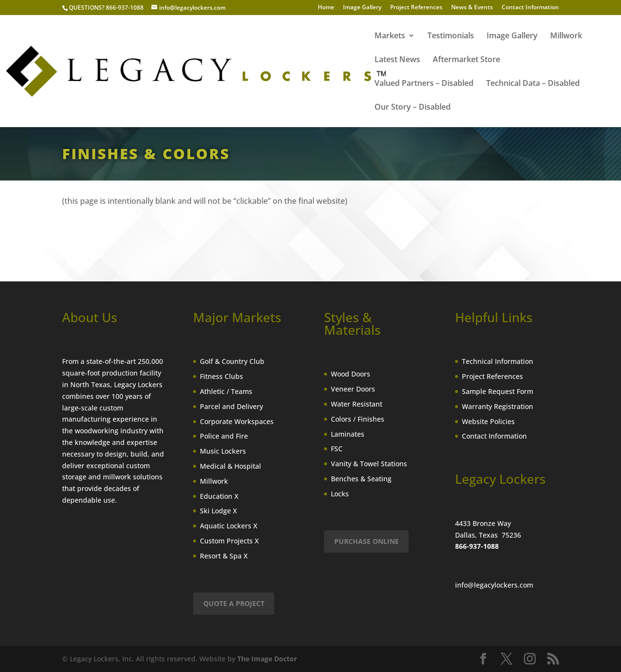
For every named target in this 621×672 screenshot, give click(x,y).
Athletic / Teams (226, 391)
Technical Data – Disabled (533, 84)
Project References (416, 8)
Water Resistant (357, 404)
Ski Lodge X (218, 511)
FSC (337, 449)
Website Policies (488, 421)
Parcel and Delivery (231, 406)
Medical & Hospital (230, 466)
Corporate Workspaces (237, 421)
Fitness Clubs (221, 376)
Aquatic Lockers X (229, 526)
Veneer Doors (353, 389)
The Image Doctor (267, 659)
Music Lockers (223, 451)
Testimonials (451, 36)
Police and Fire (224, 436)
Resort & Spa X (224, 556)
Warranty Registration (498, 406)
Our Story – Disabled (413, 108)
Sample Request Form (498, 391)
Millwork (566, 36)
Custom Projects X (229, 541)
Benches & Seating (361, 479)
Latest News (397, 60)
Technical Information (498, 361)
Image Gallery (362, 8)
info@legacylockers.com (494, 585)
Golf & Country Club (232, 361)
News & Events (472, 8)
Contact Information (530, 8)
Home (326, 8)
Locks (340, 494)
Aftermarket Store (466, 60)
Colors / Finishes (358, 419)
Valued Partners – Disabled (424, 84)
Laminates (348, 434)
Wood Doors (351, 374)
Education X (219, 496)
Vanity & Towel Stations (369, 464)
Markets (390, 36)
